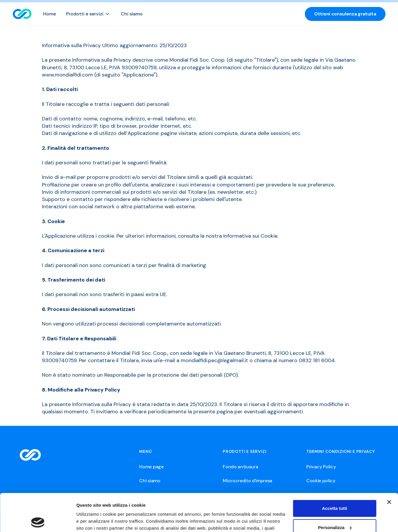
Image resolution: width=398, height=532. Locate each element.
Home (49, 14)
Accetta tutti (335, 471)
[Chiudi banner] (389, 465)
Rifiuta (335, 509)
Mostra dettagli (92, 521)
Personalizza (335, 490)
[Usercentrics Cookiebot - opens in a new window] (38, 521)
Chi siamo (132, 14)
